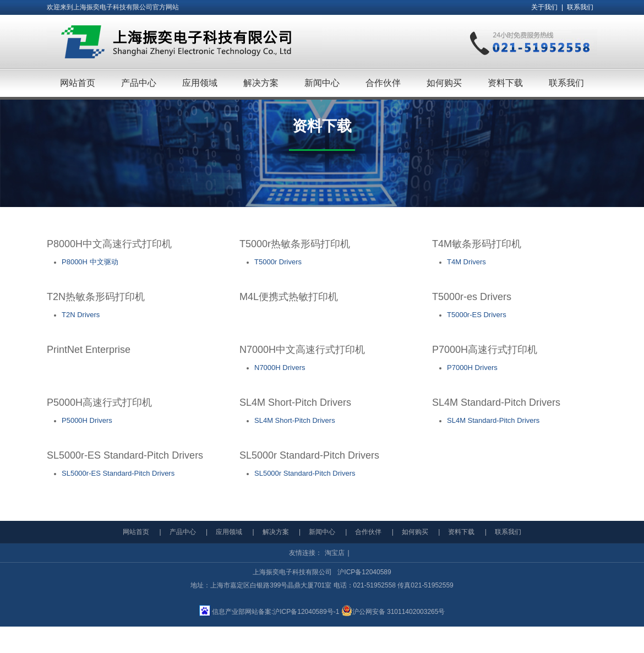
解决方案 (276, 532)
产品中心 (183, 532)
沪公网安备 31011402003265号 (393, 612)
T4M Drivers (466, 262)
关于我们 (544, 7)
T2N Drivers (81, 315)
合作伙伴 (368, 532)
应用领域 (229, 532)
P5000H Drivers (87, 420)
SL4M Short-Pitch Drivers (295, 420)
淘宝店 (335, 553)
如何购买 (415, 532)
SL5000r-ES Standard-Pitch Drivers (118, 473)
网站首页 (136, 532)
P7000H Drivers (472, 368)
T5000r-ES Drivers (477, 315)
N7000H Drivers (280, 368)
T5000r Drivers (278, 262)
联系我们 (580, 7)
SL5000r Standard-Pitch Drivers (305, 473)
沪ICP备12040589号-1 (306, 612)
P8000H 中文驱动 (90, 262)
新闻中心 (322, 532)
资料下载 (461, 532)
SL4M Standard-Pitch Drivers (493, 420)
